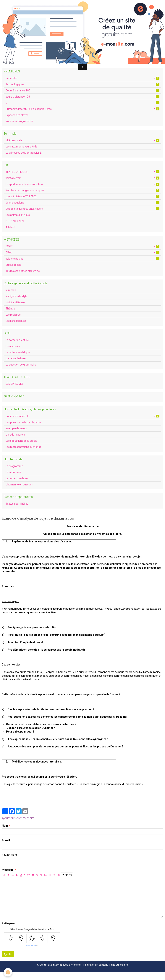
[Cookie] (8, 972)
